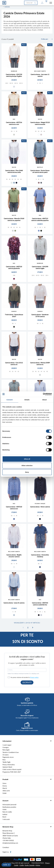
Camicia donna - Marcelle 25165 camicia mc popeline (14, 219)
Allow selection (27, 465)
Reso (4, 760)
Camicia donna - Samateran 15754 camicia (40, 315)
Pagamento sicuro (8, 757)
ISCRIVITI (27, 682)
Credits (22, 865)
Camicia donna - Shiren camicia (40, 507)
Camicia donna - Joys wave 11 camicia (40, 75)
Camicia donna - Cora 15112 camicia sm (14, 364)
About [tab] (45, 400)
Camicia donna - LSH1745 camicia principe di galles (14, 75)
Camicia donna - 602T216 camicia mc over (14, 123)
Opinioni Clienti (7, 767)
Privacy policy (34, 677)
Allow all (27, 459)
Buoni (4, 817)
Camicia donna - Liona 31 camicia (14, 603)
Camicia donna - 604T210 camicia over (14, 508)
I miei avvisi (6, 819)
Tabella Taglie (6, 762)
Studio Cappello (30, 865)
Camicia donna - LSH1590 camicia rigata (40, 267)
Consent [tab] (10, 400)
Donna (5, 786)
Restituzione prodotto (9, 807)
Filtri (5, 865)
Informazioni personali (9, 805)
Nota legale (6, 750)
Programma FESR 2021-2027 (12, 772)
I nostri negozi (7, 745)
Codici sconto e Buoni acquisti (12, 769)
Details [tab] (27, 400)
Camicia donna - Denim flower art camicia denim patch (40, 171)
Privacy (47, 863)
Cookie (16, 865)
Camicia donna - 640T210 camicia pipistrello (14, 267)
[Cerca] (31, 3)
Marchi (5, 788)
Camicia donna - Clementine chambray (40, 556)
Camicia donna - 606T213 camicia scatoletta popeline (40, 219)
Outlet (4, 793)
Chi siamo (6, 755)
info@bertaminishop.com (10, 843)
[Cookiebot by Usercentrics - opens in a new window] (43, 394)
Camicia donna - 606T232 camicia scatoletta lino (40, 604)
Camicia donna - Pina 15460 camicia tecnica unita (14, 171)
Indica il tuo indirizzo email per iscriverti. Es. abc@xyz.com (23, 674)
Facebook (11, 852)
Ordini (4, 810)
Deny (27, 472)
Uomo (4, 783)
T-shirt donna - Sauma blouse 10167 (14, 315)
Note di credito (7, 812)
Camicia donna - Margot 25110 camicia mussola (40, 123)
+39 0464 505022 (8, 841)
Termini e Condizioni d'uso (11, 752)
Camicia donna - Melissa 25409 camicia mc (40, 364)
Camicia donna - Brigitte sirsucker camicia (14, 556)
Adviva (38, 865)
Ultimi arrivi (6, 791)
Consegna (6, 747)
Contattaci (6, 847)
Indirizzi (5, 814)
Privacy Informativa (9, 765)
